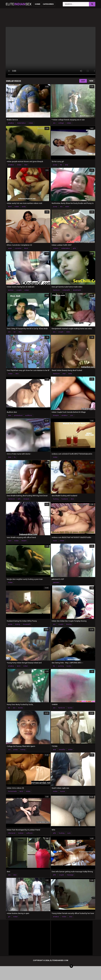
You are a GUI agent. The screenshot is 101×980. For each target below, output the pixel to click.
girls (74, 248)
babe (70, 374)
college (61, 123)
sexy (66, 165)
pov (72, 415)
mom (55, 541)
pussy (55, 165)
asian (67, 207)
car (14, 332)
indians (56, 248)
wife (19, 499)
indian (31, 123)
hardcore (56, 290)
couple (19, 290)
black (26, 248)
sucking (61, 666)
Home (38, 4)
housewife (27, 624)
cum (69, 833)
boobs (69, 666)
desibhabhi (77, 290)
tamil (10, 207)
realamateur (21, 123)
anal (64, 374)
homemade (12, 791)
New (91, 81)
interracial (12, 833)
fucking (56, 499)
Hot (83, 81)
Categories (48, 4)
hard (10, 541)
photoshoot (18, 415)
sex (54, 123)
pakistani (56, 582)
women (11, 290)
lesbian (21, 833)
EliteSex (19, 4)
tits (61, 165)
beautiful (62, 750)
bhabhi (24, 541)
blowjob (56, 415)
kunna (63, 791)
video (68, 332)
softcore (29, 833)
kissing (69, 624)
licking (18, 624)
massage (70, 875)
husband (65, 499)
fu (15, 457)
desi (26, 165)
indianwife (66, 290)
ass (61, 207)
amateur (11, 123)
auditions (29, 415)
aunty (24, 207)
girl (9, 917)
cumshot (18, 248)
